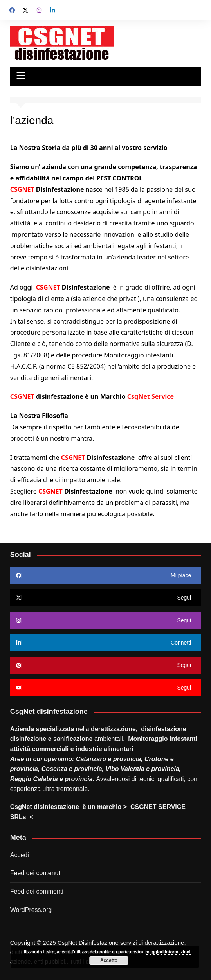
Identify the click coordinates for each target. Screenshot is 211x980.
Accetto (109, 960)
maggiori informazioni (168, 952)
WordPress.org (31, 910)
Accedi (20, 855)
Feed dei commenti (37, 891)
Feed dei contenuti (36, 873)
